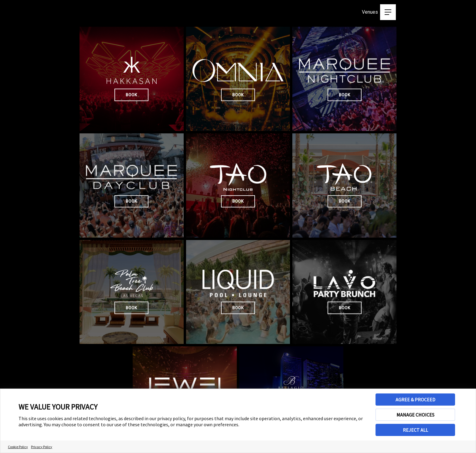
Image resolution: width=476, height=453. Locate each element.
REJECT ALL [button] (415, 430)
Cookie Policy (18, 447)
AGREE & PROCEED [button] (415, 400)
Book (131, 94)
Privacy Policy (42, 447)
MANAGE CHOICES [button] (415, 415)
